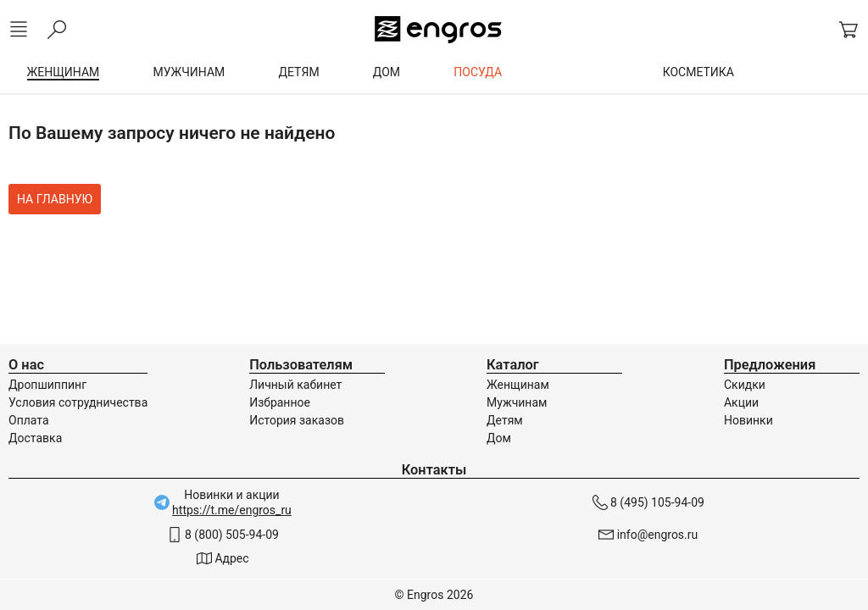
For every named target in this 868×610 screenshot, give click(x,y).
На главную (55, 199)
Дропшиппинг (47, 385)
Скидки (745, 385)
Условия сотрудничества (78, 402)
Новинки (748, 420)
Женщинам (518, 385)
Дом (499, 438)
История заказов (297, 420)
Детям (505, 420)
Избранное (280, 402)
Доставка (35, 438)
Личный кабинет (295, 385)
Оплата (29, 420)
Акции (741, 402)
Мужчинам (517, 402)
